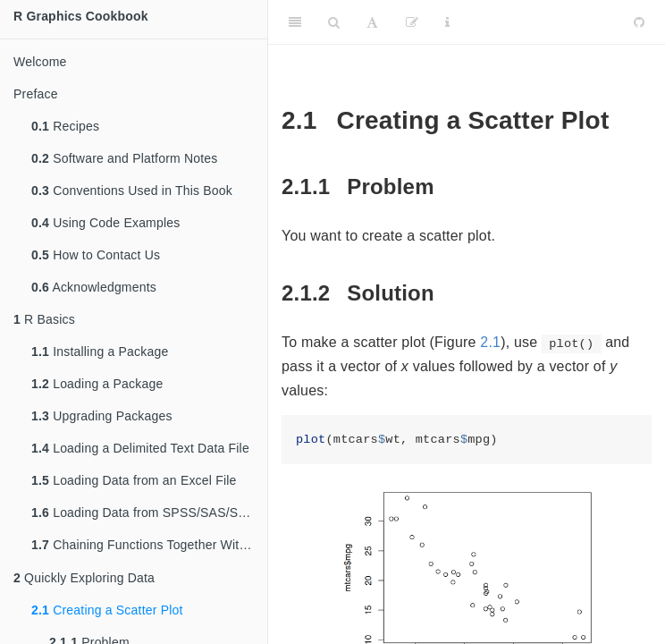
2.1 (490, 342)
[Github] (639, 22)
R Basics (44, 319)
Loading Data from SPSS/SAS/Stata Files (149, 513)
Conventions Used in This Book (132, 191)
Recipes (65, 126)
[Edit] (412, 22)
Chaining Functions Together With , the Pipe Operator (149, 546)
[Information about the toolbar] (447, 22)
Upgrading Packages (102, 416)
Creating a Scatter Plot (107, 612)
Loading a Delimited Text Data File (140, 448)
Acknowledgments (94, 287)
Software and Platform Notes (125, 158)
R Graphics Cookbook (81, 16)
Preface (36, 94)
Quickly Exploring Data (84, 580)
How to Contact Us (96, 255)
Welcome (40, 62)
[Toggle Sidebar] (295, 22)
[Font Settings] (372, 22)
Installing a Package (100, 352)
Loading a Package (97, 384)
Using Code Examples (105, 223)
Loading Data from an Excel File (134, 480)
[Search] (334, 22)
